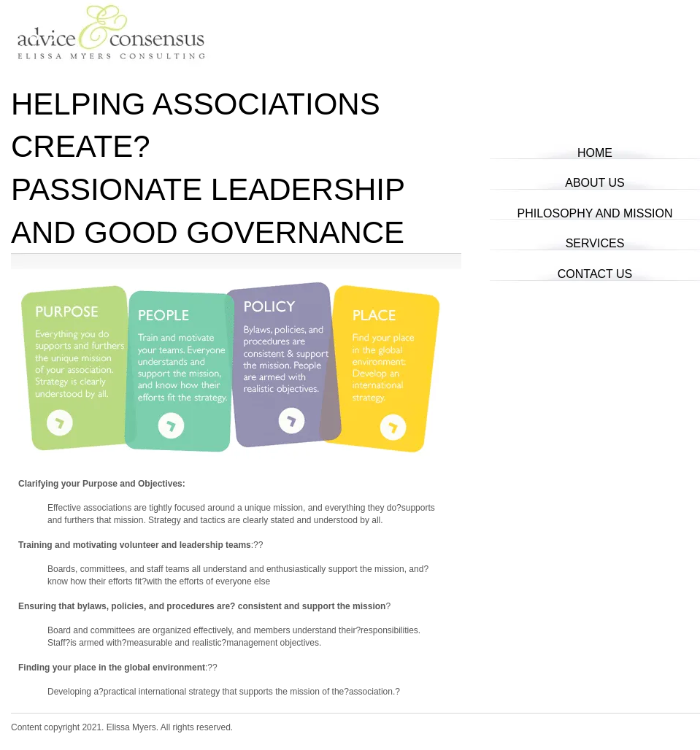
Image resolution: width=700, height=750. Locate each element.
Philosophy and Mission (595, 213)
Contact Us (595, 274)
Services (595, 243)
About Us (595, 183)
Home (595, 153)
